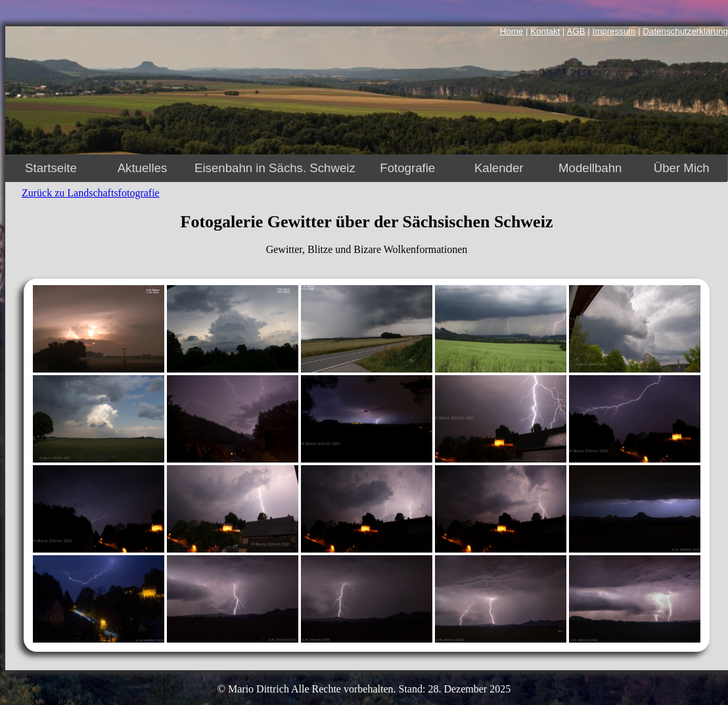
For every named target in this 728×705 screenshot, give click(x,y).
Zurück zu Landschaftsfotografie (91, 193)
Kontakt (545, 31)
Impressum (614, 31)
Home (512, 31)
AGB (576, 31)
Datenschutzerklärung (685, 31)
